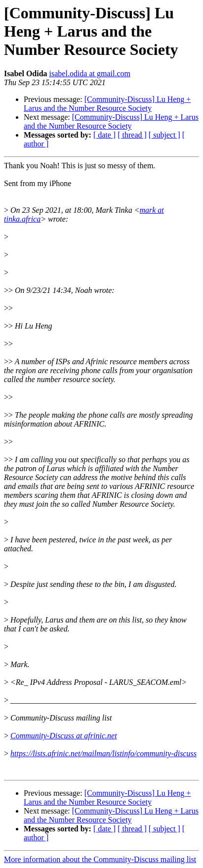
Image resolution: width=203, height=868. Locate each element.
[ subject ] (164, 135)
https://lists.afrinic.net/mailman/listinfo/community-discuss (103, 753)
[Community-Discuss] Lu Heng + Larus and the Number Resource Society (107, 104)
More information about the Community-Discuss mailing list (100, 859)
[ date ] (104, 135)
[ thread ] (132, 135)
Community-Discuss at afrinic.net (64, 736)
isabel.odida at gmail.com (90, 73)
